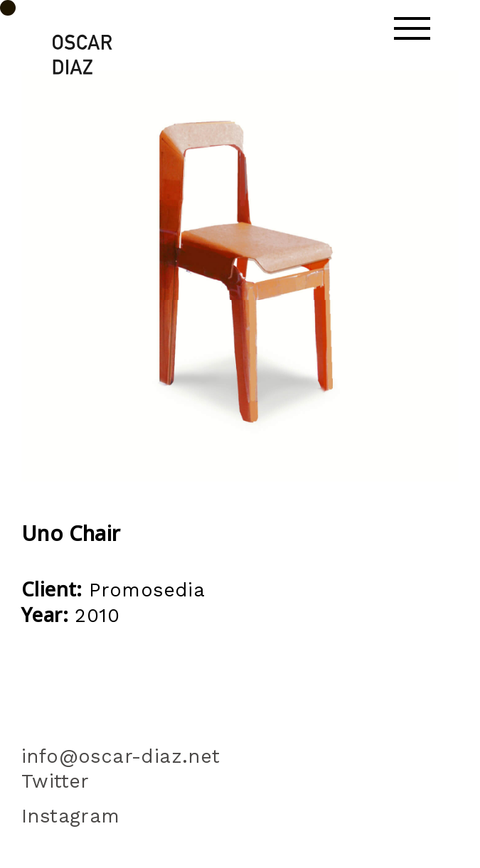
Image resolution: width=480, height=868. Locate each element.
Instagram (71, 816)
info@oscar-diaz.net (121, 756)
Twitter (62, 781)
